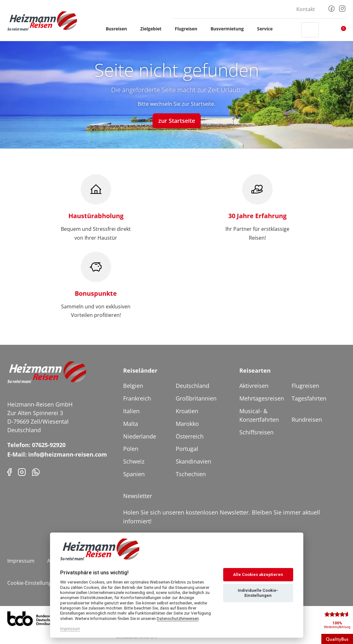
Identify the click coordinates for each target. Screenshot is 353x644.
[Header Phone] (290, 30)
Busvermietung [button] (230, 29)
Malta (131, 424)
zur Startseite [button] (177, 121)
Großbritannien (196, 398)
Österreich (190, 436)
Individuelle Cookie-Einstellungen (258, 593)
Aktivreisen (254, 386)
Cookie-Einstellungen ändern (42, 583)
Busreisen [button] (119, 29)
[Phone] (36, 472)
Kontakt (306, 9)
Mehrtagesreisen (262, 398)
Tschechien (191, 474)
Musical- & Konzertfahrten (259, 415)
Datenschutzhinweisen (178, 618)
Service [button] (268, 29)
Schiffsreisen (256, 432)
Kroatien (187, 411)
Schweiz (134, 461)
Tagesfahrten (309, 398)
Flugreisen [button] (189, 29)
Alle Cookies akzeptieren (258, 575)
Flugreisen (305, 386)
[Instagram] (342, 8)
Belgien (133, 386)
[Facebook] (331, 8)
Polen (131, 449)
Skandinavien (193, 461)
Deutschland (192, 386)
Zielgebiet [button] (154, 29)
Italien (131, 411)
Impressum (21, 561)
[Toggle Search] (310, 30)
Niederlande (140, 436)
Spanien (134, 474)
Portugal (187, 449)
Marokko (187, 424)
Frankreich (137, 398)
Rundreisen (307, 420)
